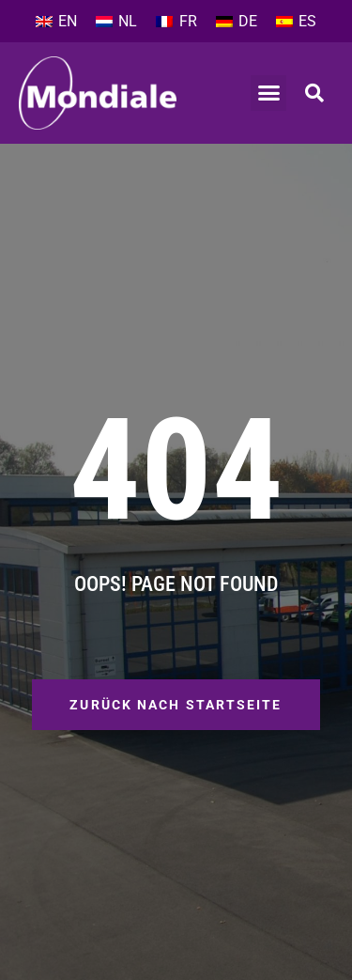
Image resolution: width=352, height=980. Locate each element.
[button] (268, 93)
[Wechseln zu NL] (116, 22)
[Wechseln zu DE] (237, 22)
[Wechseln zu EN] (56, 22)
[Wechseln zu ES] (296, 22)
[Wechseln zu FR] (176, 22)
